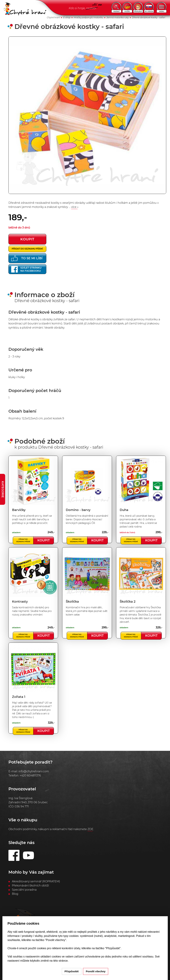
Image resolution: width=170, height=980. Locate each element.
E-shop (67, 17)
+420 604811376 (30, 775)
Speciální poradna (24, 890)
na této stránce (59, 961)
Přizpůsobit (72, 971)
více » (75, 207)
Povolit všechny (96, 971)
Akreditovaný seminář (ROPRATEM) (36, 881)
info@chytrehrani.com (34, 771)
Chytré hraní (53, 17)
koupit (27, 239)
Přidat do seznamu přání (27, 249)
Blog (15, 894)
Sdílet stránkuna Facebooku (26, 269)
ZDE (90, 829)
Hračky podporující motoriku (88, 17)
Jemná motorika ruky (118, 17)
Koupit (44, 540)
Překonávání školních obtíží (30, 886)
